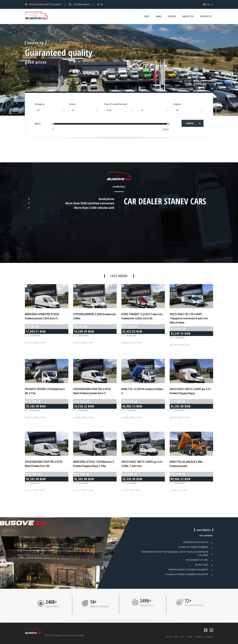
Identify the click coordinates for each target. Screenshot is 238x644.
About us (188, 16)
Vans (158, 16)
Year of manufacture (115, 104)
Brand (73, 104)
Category (40, 104)
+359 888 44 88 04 (81, 4)
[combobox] (50, 110)
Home (169, 637)
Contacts (206, 16)
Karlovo (45, 4)
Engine (177, 104)
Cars (147, 16)
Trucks (172, 16)
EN (210, 4)
